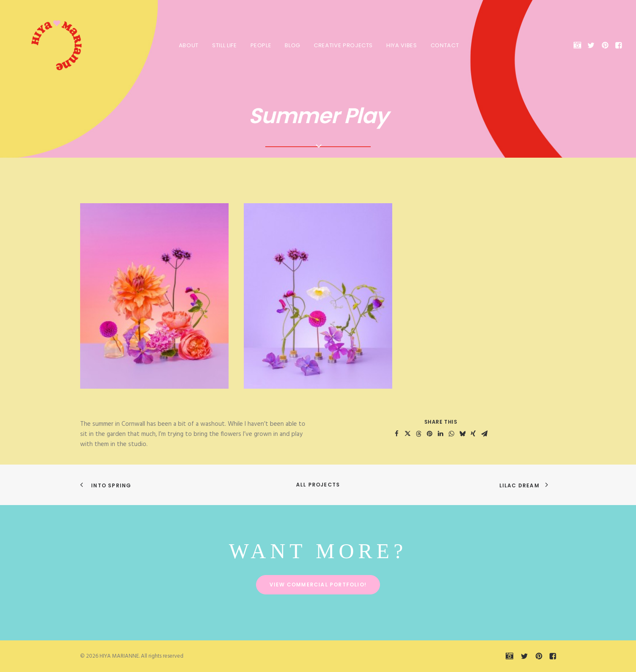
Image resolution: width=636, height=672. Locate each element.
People (260, 45)
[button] (579, 45)
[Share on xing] (473, 434)
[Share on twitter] (407, 434)
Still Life (224, 45)
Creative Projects (342, 45)
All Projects (318, 485)
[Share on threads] (418, 434)
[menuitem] (188, 45)
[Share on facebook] (396, 434)
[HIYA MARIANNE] (48, 45)
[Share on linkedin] (440, 434)
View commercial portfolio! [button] (318, 585)
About (188, 45)
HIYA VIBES (401, 45)
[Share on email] (484, 434)
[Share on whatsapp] (451, 434)
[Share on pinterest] (429, 434)
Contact (444, 45)
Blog (292, 45)
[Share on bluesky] (462, 434)
